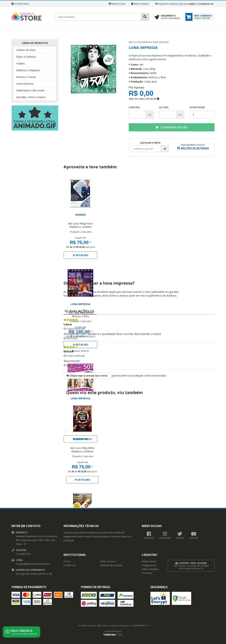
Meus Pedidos (140, 4)
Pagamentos (149, 565)
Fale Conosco (108, 561)
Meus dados (149, 561)
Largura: (134, 107)
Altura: (164, 107)
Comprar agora (172, 127)
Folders (20, 63)
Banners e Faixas (26, 77)
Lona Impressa (25, 84)
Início (132, 42)
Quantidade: (202, 112)
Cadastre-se (206, 4)
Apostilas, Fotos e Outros (31, 97)
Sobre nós (70, 565)
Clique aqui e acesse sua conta (87, 376)
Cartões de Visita (26, 50)
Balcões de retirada (111, 565)
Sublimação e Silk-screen (30, 90)
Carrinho (147, 573)
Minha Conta (117, 4)
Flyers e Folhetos (26, 57)
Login (192, 4)
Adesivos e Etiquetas (28, 70)
